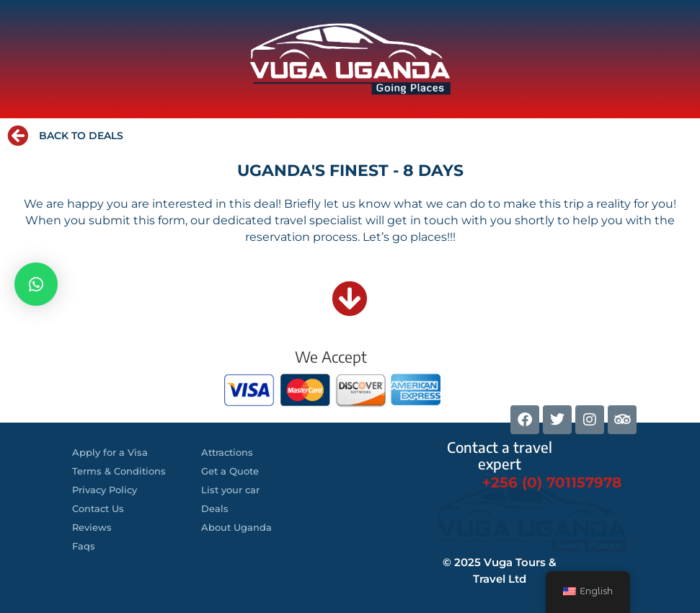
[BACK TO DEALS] (18, 136)
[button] (36, 284)
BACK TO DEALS (81, 136)
